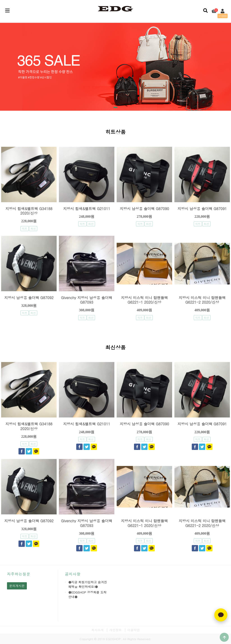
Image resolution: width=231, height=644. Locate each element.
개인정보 (115, 630)
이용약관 (134, 630)
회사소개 (97, 630)
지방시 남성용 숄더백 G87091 (202, 209)
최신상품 (115, 348)
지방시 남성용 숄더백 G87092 (29, 298)
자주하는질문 (19, 574)
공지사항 (73, 574)
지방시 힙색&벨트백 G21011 (87, 209)
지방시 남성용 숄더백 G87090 (144, 209)
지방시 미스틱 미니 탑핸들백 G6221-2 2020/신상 (202, 300)
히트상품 (115, 132)
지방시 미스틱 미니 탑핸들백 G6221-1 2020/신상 (144, 300)
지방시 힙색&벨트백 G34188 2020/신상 (29, 211)
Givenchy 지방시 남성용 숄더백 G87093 (87, 300)
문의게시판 (17, 586)
